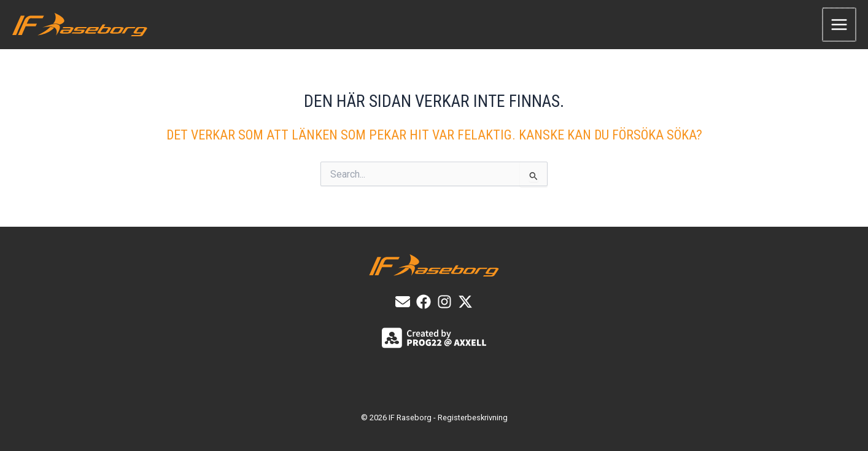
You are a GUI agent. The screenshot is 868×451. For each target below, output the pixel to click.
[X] (465, 302)
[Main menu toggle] (840, 25)
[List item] (424, 302)
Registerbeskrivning (473, 418)
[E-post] (403, 302)
